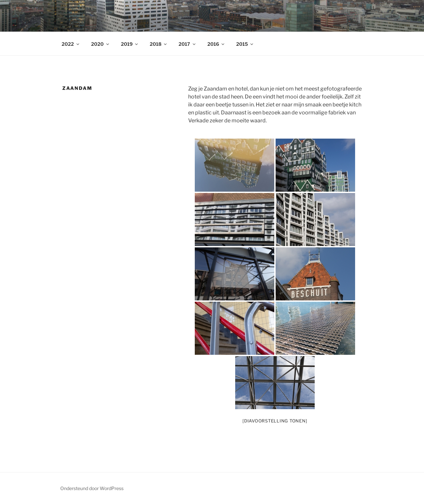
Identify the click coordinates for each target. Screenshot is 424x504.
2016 (216, 44)
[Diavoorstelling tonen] (275, 421)
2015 (245, 44)
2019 (130, 44)
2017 (187, 44)
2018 (159, 44)
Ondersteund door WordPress (92, 488)
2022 (71, 44)
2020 (101, 44)
